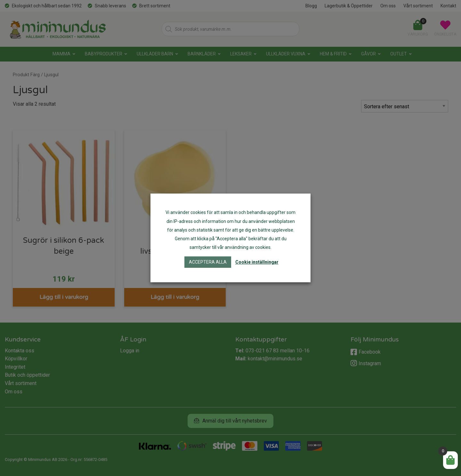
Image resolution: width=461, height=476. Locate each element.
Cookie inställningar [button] (257, 262)
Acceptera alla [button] (208, 262)
